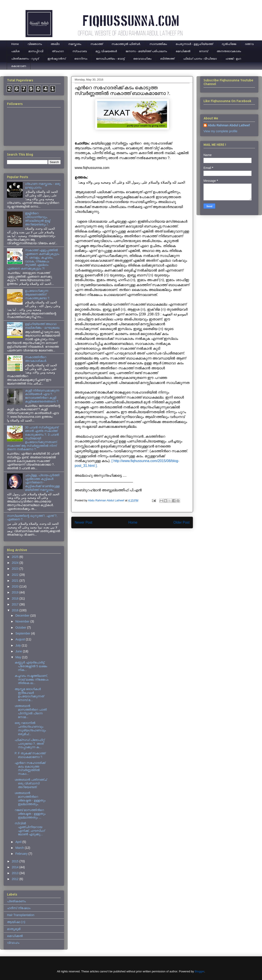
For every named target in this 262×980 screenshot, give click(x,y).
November (23, 621)
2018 (16, 598)
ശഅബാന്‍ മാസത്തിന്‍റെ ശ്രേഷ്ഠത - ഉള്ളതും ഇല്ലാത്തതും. (30, 798)
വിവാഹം (13, 943)
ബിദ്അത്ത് (167, 59)
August (20, 639)
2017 (16, 604)
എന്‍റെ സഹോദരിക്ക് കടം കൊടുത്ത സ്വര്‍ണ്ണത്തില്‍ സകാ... (30, 768)
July (18, 645)
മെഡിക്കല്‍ (183, 51)
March (20, 848)
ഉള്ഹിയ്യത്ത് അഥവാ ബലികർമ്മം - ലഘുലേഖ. (43, 326)
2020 (16, 586)
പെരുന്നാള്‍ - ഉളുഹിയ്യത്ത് (194, 44)
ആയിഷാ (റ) (16, 922)
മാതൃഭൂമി (14, 929)
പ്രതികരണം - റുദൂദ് (25, 59)
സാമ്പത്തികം (158, 44)
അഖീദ (55, 44)
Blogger (200, 971)
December (23, 616)
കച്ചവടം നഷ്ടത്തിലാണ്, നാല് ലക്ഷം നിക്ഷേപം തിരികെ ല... (32, 679)
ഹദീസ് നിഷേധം (19, 908)
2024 (16, 563)
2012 (16, 879)
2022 (16, 575)
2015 (16, 861)
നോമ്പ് (204, 51)
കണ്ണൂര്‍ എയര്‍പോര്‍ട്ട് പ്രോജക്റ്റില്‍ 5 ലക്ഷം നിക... (31, 666)
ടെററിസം (81, 59)
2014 (16, 867)
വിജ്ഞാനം (35, 44)
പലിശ (16, 51)
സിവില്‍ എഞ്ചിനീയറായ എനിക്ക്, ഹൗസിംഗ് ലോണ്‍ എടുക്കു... (30, 829)
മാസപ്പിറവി (36, 51)
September (23, 633)
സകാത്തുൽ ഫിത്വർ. (126, 44)
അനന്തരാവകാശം (229, 51)
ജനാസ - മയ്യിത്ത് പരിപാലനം (146, 51)
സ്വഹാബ (80, 51)
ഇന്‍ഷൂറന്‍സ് (56, 59)
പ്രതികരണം (16, 901)
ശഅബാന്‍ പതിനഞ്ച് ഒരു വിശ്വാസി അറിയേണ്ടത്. (31, 783)
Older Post (181, 522)
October (21, 628)
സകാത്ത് (97, 44)
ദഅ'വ (249, 44)
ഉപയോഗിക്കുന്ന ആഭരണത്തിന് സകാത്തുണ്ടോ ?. (38, 294)
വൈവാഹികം (142, 59)
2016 (16, 610)
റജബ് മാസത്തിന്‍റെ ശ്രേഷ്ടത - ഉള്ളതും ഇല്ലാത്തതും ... (30, 814)
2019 (16, 592)
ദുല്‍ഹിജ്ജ (229, 44)
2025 (16, 557)
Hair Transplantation (21, 915)
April (19, 842)
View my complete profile (220, 131)
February (22, 854)
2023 (16, 569)
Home (15, 44)
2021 (16, 581)
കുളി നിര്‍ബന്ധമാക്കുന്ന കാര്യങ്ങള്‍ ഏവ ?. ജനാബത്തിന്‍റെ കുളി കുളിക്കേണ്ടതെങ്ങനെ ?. (42, 396)
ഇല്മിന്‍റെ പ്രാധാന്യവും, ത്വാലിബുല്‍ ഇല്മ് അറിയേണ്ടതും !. (38, 219)
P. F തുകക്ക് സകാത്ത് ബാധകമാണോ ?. (30, 755)
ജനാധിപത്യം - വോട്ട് (110, 59)
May (19, 657)
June (19, 651)
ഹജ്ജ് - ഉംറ (233, 59)
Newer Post (84, 522)
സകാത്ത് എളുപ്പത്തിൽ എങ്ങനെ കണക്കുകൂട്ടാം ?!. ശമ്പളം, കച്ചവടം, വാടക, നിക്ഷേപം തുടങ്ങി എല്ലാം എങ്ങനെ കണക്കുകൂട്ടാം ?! (33, 259)
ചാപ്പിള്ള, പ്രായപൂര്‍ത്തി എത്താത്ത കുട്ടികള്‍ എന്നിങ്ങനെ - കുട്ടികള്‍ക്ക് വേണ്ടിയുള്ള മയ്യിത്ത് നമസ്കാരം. (42, 482)
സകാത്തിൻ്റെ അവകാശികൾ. (36, 359)
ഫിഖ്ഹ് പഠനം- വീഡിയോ (200, 59)
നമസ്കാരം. (75, 44)
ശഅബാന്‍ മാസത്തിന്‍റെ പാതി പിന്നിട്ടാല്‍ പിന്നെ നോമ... (31, 711)
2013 (16, 873)
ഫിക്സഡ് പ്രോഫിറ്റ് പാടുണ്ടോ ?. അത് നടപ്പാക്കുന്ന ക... (30, 744)
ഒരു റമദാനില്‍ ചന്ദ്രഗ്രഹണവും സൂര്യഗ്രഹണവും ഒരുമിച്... (30, 728)
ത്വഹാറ (58, 51)
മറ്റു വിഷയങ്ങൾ (106, 51)
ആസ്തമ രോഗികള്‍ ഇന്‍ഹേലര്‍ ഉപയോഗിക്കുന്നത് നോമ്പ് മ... (29, 695)
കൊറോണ (19, 66)
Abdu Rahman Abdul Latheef (229, 125)
